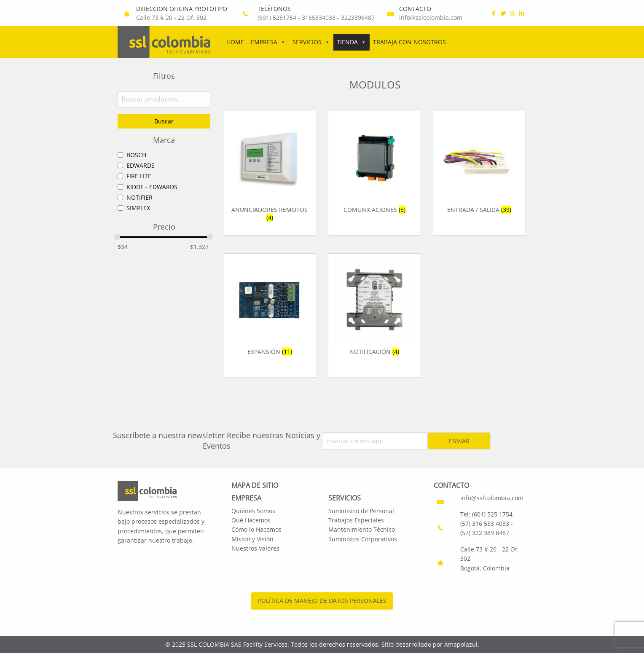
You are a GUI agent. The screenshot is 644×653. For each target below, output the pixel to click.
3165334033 (319, 17)
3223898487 (358, 17)
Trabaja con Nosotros (409, 42)
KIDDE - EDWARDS (152, 187)
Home (235, 42)
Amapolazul (461, 644)
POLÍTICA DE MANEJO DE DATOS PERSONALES (322, 601)
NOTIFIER (140, 197)
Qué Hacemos (251, 520)
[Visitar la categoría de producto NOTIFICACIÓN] (374, 315)
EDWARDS (141, 165)
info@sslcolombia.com (431, 17)
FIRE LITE (139, 176)
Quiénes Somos (253, 511)
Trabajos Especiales (356, 520)
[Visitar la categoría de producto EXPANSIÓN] (270, 315)
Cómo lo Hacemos (256, 529)
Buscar (164, 121)
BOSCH (136, 155)
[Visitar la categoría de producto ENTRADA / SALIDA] (479, 173)
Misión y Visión (252, 539)
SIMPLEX (138, 208)
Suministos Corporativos (363, 539)
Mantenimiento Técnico (362, 529)
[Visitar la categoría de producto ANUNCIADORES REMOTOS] (270, 173)
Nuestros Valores (255, 548)
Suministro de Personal (361, 511)
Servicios (311, 42)
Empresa (268, 42)
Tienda (352, 42)
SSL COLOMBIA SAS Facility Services (237, 644)
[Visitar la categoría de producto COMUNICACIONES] (374, 173)
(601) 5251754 (277, 17)
